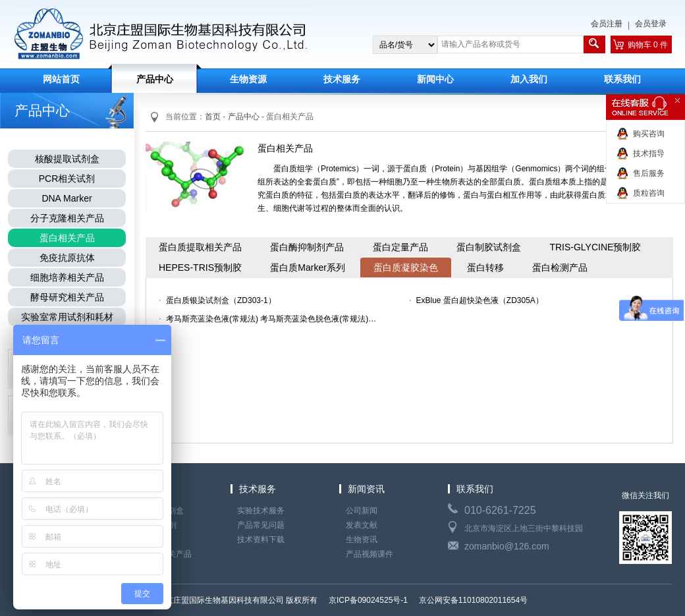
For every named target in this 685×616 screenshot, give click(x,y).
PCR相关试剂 (67, 179)
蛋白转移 (485, 267)
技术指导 (649, 154)
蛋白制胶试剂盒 (489, 247)
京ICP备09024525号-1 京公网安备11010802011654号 (427, 600)
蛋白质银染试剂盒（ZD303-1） (221, 300)
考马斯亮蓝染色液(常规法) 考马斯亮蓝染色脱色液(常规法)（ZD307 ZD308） (275, 319)
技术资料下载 (261, 540)
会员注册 (607, 24)
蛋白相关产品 (67, 238)
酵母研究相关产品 (67, 297)
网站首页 (61, 79)
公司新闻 (362, 511)
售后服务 (649, 173)
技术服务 (342, 79)
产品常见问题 (261, 525)
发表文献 (362, 525)
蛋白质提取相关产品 (200, 247)
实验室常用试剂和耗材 (67, 317)
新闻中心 (435, 79)
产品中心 (155, 79)
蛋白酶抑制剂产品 (307, 247)
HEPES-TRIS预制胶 (200, 267)
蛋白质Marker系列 (308, 267)
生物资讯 (362, 540)
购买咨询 (649, 134)
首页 (213, 117)
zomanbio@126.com (507, 546)
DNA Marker (67, 198)
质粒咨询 (649, 193)
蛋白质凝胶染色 (406, 267)
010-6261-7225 (500, 510)
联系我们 (622, 79)
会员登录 (651, 24)
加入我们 (529, 79)
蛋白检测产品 (560, 267)
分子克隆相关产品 (67, 218)
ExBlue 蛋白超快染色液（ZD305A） (480, 300)
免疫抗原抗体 (67, 258)
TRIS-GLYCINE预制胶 (595, 247)
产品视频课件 (370, 554)
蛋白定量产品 (400, 247)
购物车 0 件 (648, 45)
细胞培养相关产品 (67, 277)
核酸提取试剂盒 (67, 159)
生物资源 (248, 79)
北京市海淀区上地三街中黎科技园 (524, 528)
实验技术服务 (261, 511)
